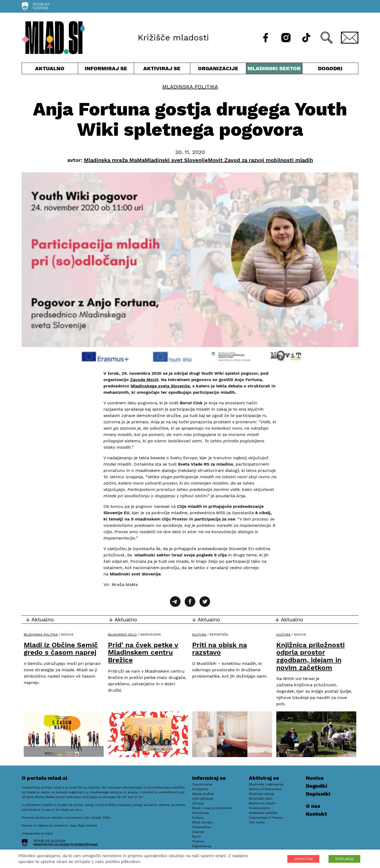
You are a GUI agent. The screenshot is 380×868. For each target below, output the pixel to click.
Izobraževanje (203, 799)
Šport (196, 837)
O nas (313, 806)
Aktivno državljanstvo (265, 789)
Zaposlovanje (202, 784)
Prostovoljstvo (260, 808)
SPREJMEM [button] (344, 859)
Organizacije (218, 70)
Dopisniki (318, 794)
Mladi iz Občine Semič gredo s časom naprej (61, 649)
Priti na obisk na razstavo (220, 649)
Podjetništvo (201, 827)
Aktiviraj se (162, 70)
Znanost (198, 832)
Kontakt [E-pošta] (316, 814)
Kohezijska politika (263, 813)
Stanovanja (201, 813)
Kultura (199, 635)
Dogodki (330, 68)
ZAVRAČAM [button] (303, 859)
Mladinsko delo (122, 635)
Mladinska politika (190, 87)
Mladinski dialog (261, 794)
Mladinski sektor (274, 70)
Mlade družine (203, 794)
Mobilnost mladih (262, 803)
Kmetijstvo (200, 789)
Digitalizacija (202, 846)
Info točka (257, 822)
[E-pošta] (350, 38)
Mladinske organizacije (266, 784)
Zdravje (198, 803)
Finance (198, 841)
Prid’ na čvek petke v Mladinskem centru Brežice (143, 652)
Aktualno (50, 70)
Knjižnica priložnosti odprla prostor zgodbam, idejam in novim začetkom (310, 656)
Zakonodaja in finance (266, 818)
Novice (315, 778)
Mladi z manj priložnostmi (212, 808)
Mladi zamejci (203, 822)
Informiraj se (106, 70)
